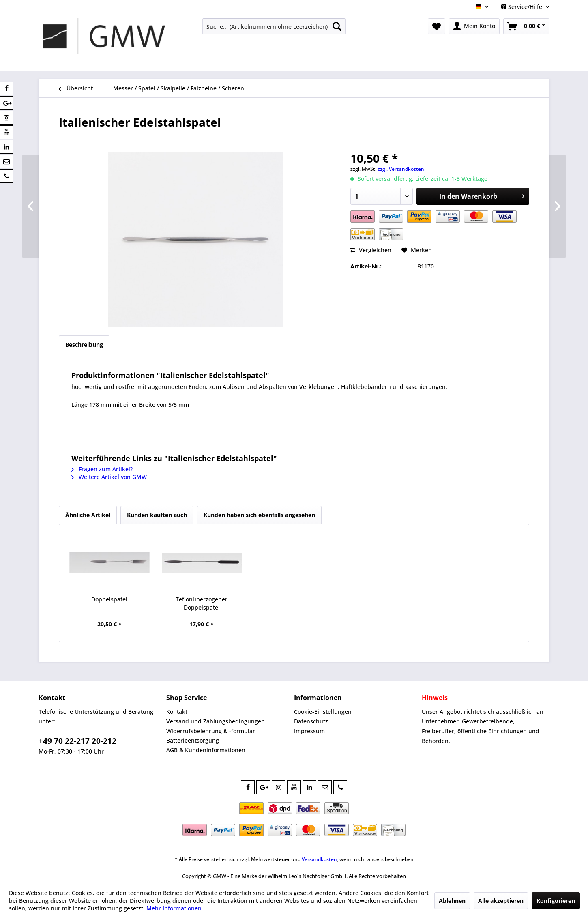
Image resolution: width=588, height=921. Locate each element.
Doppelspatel (109, 599)
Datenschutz (311, 721)
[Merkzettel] (437, 26)
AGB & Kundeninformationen (206, 750)
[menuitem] (274, 26)
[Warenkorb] (526, 26)
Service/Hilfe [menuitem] (522, 7)
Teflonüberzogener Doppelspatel (202, 603)
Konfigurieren (556, 901)
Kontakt (177, 712)
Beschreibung (84, 345)
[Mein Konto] (474, 26)
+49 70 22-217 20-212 (77, 741)
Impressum (309, 731)
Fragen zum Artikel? (102, 469)
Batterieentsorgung (193, 740)
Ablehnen (452, 901)
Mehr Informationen (174, 908)
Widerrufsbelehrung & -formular (211, 731)
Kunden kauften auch (157, 515)
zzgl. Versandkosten (401, 169)
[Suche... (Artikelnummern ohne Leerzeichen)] (274, 26)
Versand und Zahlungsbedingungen (216, 721)
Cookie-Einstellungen (323, 712)
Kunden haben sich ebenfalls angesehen (259, 515)
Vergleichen (371, 250)
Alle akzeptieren (501, 901)
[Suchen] (337, 26)
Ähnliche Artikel (88, 515)
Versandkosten (319, 859)
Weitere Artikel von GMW (109, 477)
